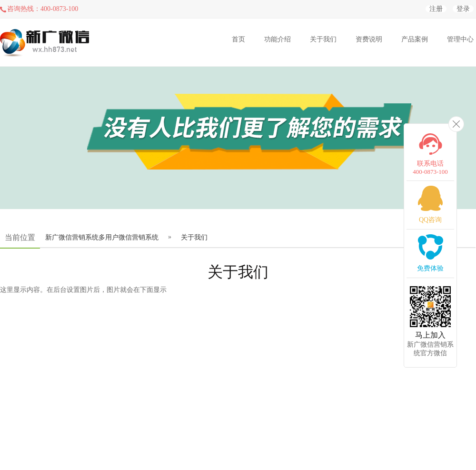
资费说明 (369, 39)
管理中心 (460, 39)
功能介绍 (278, 39)
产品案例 (415, 39)
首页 (238, 39)
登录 (463, 9)
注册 (436, 9)
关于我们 (323, 39)
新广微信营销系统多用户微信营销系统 (102, 237)
